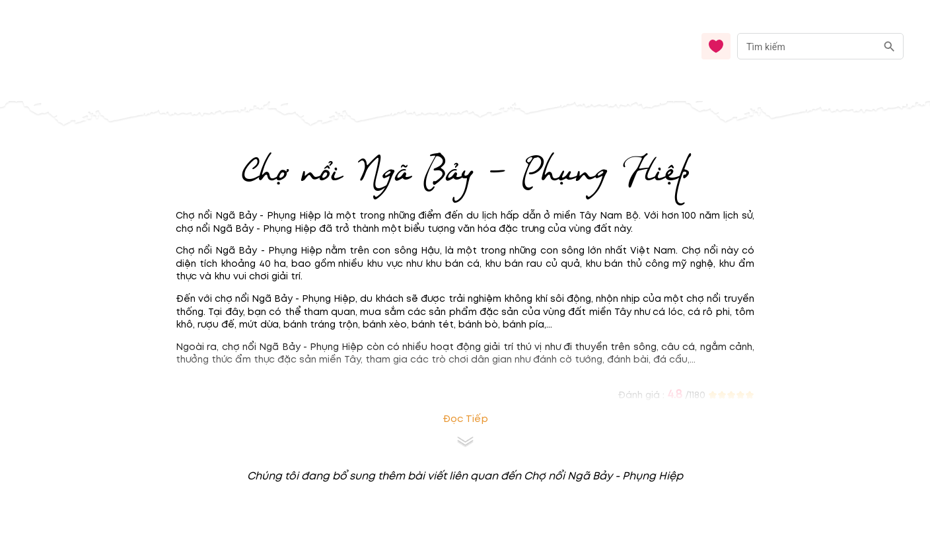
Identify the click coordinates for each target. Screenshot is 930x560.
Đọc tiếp (465, 419)
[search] (889, 47)
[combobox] (820, 47)
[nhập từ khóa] (807, 46)
